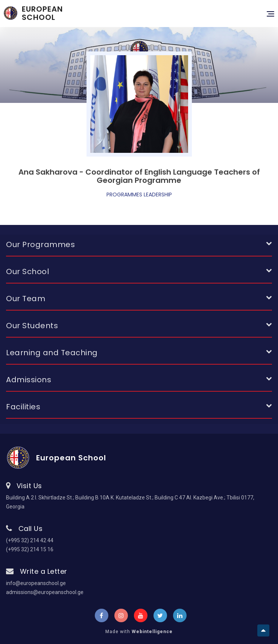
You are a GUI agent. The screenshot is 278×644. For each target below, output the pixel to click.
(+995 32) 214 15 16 (30, 549)
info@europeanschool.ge (36, 583)
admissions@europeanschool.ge (45, 592)
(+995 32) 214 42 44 (30, 540)
